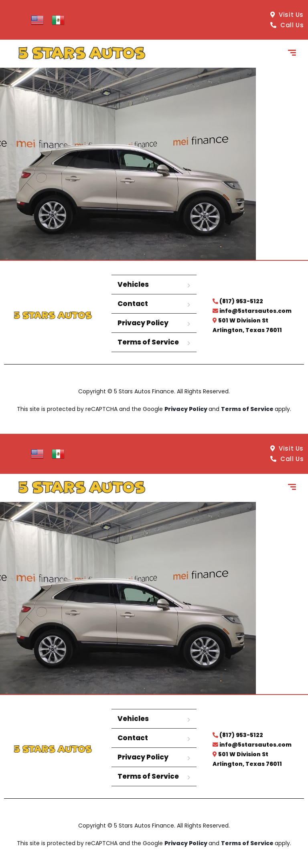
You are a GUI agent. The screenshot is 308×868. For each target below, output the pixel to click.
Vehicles (133, 284)
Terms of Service (148, 342)
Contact (133, 304)
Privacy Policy (143, 323)
